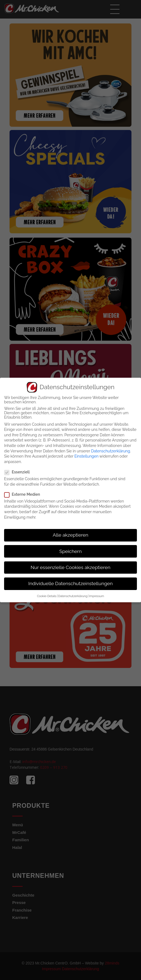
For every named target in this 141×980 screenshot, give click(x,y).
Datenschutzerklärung (111, 451)
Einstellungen (86, 456)
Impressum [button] (97, 596)
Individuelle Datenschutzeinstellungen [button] (70, 583)
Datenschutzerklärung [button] (73, 596)
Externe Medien (24, 494)
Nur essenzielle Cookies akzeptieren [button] (70, 567)
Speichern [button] (71, 551)
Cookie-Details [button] (47, 596)
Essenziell (19, 472)
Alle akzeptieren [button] (70, 535)
